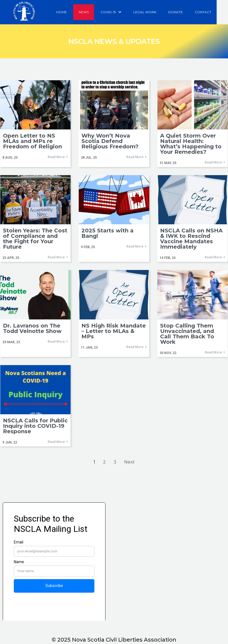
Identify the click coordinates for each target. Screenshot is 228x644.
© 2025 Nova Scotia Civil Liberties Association (114, 640)
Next (129, 462)
